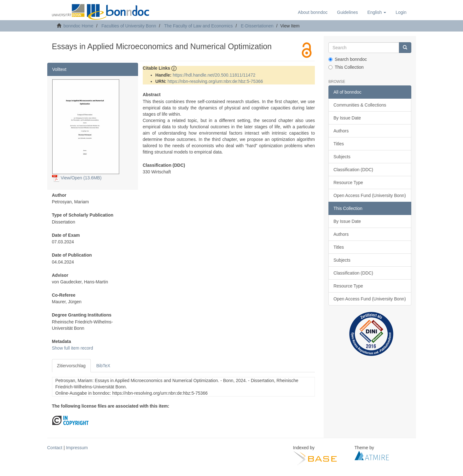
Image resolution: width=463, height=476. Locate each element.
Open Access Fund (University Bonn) (370, 195)
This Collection (346, 67)
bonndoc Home (78, 26)
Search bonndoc (348, 59)
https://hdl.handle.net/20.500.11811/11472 (214, 75)
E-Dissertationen (257, 26)
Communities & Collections (360, 105)
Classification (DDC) (353, 170)
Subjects (342, 157)
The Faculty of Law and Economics (199, 26)
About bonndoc (313, 12)
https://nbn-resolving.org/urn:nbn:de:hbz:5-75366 (215, 81)
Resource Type (348, 183)
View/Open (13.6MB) (77, 178)
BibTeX (103, 366)
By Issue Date (347, 118)
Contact (55, 448)
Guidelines (347, 12)
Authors (341, 131)
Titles (339, 144)
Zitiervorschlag (71, 366)
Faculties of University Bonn (129, 26)
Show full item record (73, 348)
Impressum (77, 448)
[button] (377, 12)
